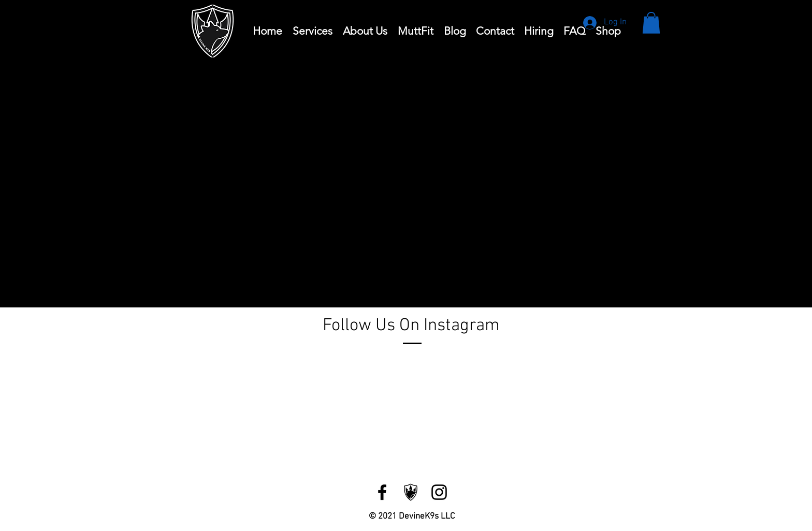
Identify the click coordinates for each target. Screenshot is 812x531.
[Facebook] (382, 492)
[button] (651, 23)
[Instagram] (439, 492)
